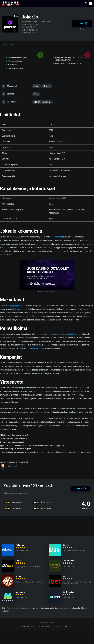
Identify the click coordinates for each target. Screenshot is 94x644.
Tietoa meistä (58, 626)
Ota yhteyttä (69, 626)
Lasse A (14, 466)
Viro (36, 94)
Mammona (20, 592)
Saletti (66, 545)
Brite (36, 86)
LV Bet (18, 561)
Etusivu (4, 45)
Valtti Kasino (68, 592)
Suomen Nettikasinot (28, 626)
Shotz (18, 576)
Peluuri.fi (5, 611)
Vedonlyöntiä (34, 348)
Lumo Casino (69, 561)
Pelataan (20, 545)
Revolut (47, 86)
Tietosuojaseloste (44, 626)
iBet (64, 576)
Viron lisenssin (55, 237)
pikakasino (14, 306)
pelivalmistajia (67, 334)
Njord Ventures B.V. (42, 102)
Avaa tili (82, 24)
